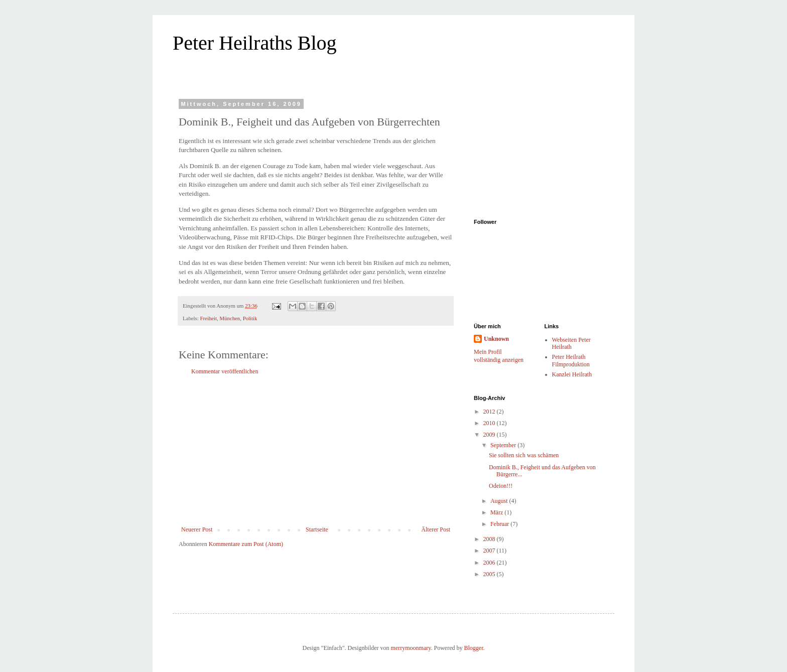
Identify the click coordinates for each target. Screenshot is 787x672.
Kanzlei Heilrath (572, 374)
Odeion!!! (501, 486)
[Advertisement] (316, 451)
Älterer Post (436, 529)
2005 (490, 574)
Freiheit (208, 318)
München (230, 318)
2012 (490, 412)
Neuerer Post (197, 529)
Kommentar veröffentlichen (225, 371)
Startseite (317, 529)
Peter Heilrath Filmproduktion (571, 360)
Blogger (473, 648)
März (497, 512)
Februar (500, 524)
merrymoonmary (411, 648)
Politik (250, 318)
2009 (490, 435)
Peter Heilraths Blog (255, 43)
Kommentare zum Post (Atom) (246, 544)
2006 (490, 563)
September (504, 445)
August (500, 501)
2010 (490, 423)
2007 (490, 551)
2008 (490, 539)
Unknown (496, 339)
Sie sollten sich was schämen (524, 455)
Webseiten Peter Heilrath (571, 343)
